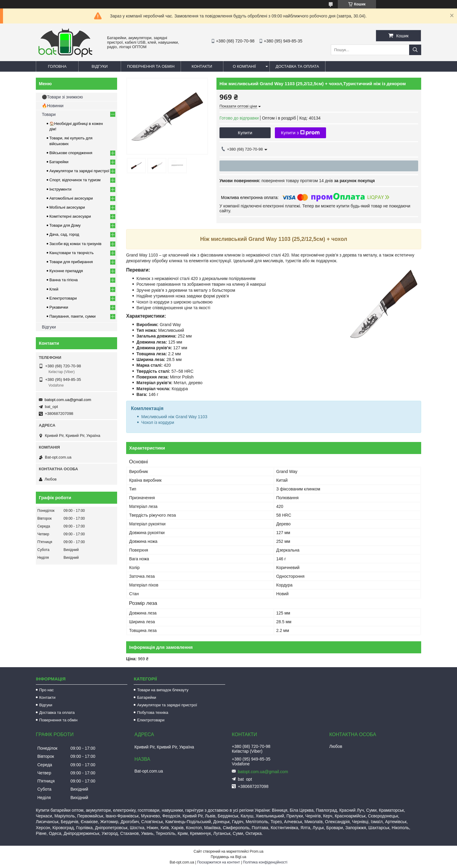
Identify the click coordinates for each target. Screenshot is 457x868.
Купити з (300, 133)
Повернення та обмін (151, 66)
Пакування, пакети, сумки (73, 316)
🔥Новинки (53, 106)
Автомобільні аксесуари (71, 198)
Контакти (202, 66)
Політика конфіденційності (265, 862)
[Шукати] (415, 50)
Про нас (46, 690)
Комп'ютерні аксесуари (70, 216)
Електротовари (63, 298)
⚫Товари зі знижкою (62, 97)
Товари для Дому (65, 225)
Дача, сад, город (64, 234)
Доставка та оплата (297, 66)
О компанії (244, 66)
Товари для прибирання (71, 262)
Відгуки (99, 66)
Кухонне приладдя (66, 271)
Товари (49, 114)
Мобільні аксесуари (67, 207)
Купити (245, 133)
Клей (54, 289)
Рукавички (59, 307)
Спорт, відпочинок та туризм (75, 180)
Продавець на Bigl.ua (229, 857)
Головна (57, 66)
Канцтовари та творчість (72, 253)
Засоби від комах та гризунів (75, 244)
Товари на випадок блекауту (163, 690)
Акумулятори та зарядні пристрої (79, 171)
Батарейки (59, 162)
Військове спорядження (71, 153)
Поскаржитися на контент (219, 862)
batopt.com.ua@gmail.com (68, 400)
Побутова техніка (152, 712)
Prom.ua (257, 851)
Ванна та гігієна (64, 280)
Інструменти (60, 189)
